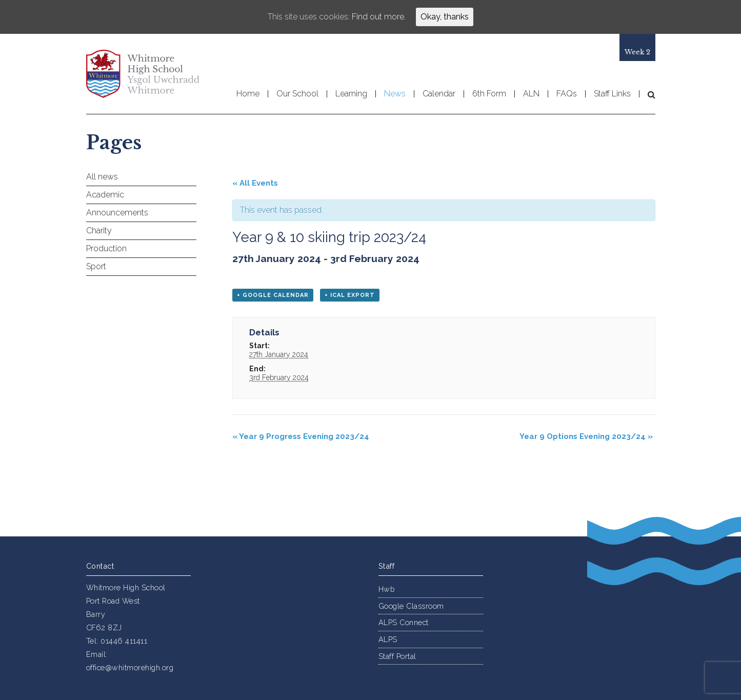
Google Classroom (411, 606)
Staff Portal (397, 656)
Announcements (117, 213)
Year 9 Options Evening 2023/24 (586, 436)
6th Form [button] (489, 94)
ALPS (388, 639)
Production (106, 248)
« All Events (255, 183)
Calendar (439, 94)
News (395, 94)
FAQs (567, 94)
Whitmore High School (143, 74)
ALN (531, 94)
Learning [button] (351, 94)
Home (248, 94)
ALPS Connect (404, 622)
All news (102, 177)
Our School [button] (297, 94)
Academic (105, 195)
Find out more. (379, 17)
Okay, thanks (445, 17)
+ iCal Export (350, 295)
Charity (99, 231)
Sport (96, 266)
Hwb (387, 589)
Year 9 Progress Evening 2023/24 (301, 436)
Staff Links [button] (612, 94)
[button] (647, 94)
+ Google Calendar (273, 295)
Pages (114, 143)
